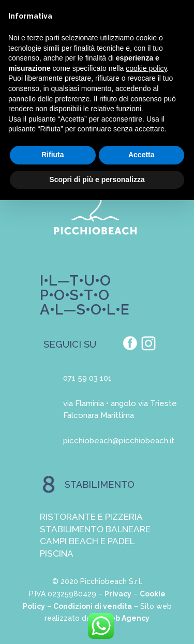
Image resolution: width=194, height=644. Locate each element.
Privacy (118, 594)
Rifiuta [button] (53, 155)
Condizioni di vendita (93, 606)
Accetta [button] (141, 155)
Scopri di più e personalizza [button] (97, 179)
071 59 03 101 (87, 378)
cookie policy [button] (146, 68)
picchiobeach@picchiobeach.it (119, 441)
